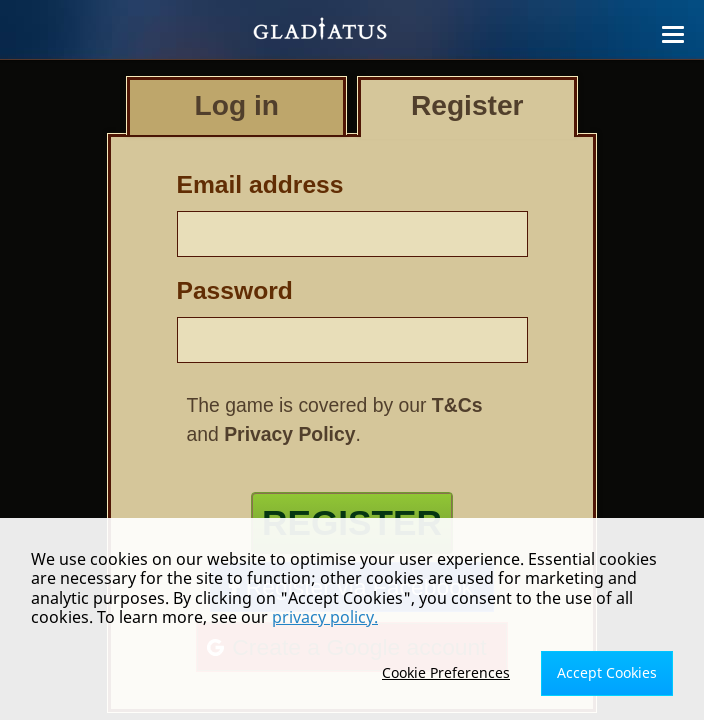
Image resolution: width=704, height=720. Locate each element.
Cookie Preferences (446, 672)
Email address (260, 184)
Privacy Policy (289, 434)
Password (235, 290)
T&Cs (457, 405)
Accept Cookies (607, 672)
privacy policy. (325, 617)
